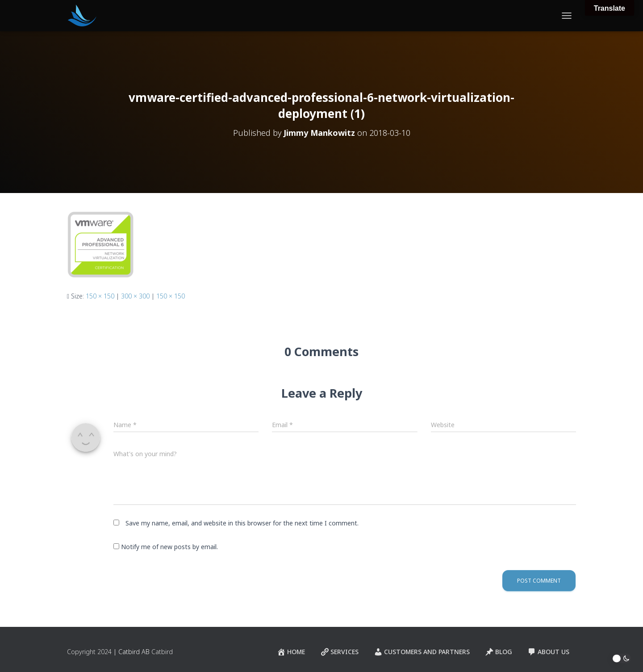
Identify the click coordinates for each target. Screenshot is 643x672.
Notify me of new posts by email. (169, 547)
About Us (548, 652)
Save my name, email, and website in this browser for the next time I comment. (242, 523)
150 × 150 (100, 296)
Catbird (162, 652)
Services (339, 652)
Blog (499, 652)
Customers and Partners (422, 652)
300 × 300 (135, 296)
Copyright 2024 (89, 652)
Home (291, 652)
